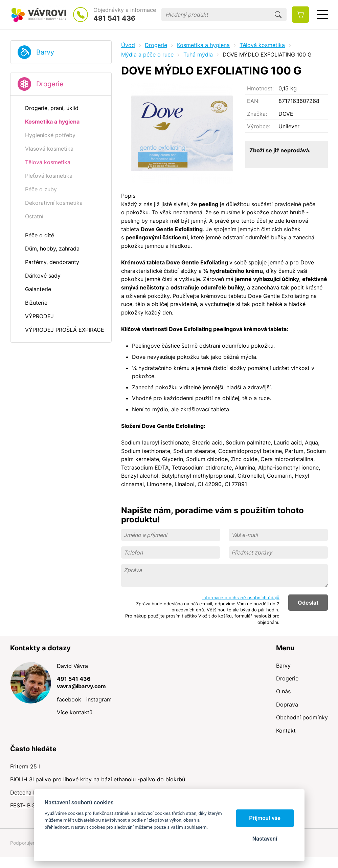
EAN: (253, 101)
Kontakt (286, 731)
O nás (283, 691)
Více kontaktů (75, 712)
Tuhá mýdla (198, 55)
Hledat (278, 15)
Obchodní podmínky (302, 717)
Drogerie (50, 84)
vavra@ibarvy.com (81, 686)
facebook (69, 699)
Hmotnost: (260, 88)
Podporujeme (25, 843)
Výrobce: (258, 126)
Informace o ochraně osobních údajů (241, 598)
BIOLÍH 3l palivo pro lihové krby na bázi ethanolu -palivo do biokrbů (98, 779)
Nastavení (265, 839)
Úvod (128, 45)
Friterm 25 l (25, 766)
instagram (99, 699)
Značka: (257, 114)
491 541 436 (114, 18)
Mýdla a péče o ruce (147, 55)
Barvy (45, 52)
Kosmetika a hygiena (203, 45)
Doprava (287, 704)
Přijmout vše (265, 818)
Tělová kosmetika (262, 45)
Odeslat (308, 603)
